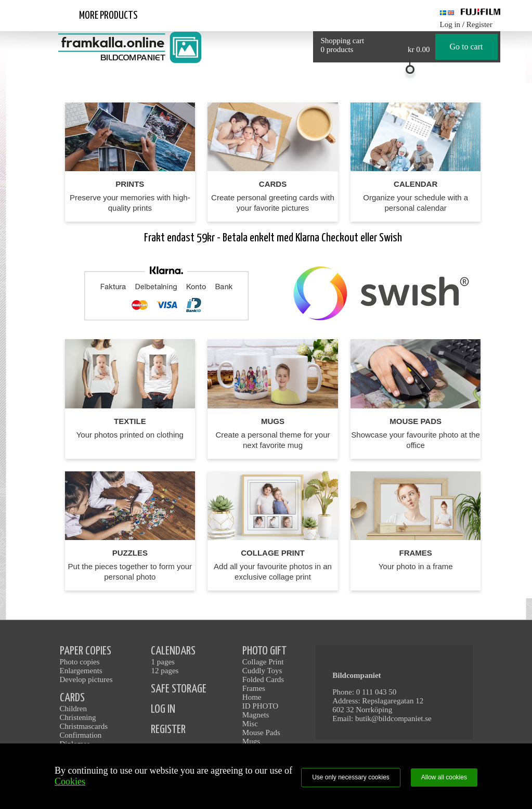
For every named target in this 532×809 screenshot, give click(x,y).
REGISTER (168, 730)
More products (108, 16)
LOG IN (163, 709)
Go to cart (466, 47)
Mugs (251, 741)
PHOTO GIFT (264, 651)
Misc (250, 724)
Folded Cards (263, 679)
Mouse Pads (261, 733)
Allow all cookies (444, 777)
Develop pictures (86, 679)
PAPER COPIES (86, 651)
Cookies (70, 781)
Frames (254, 688)
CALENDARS (173, 651)
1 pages (163, 662)
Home (252, 697)
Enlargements (81, 671)
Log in (450, 24)
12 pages (165, 671)
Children (74, 709)
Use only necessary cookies (351, 777)
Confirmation (81, 735)
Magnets (256, 715)
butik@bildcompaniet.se (393, 718)
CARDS (72, 698)
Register (479, 24)
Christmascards (84, 726)
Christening (78, 717)
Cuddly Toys (262, 671)
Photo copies (80, 662)
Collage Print (263, 662)
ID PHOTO (260, 706)
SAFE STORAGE (179, 689)
